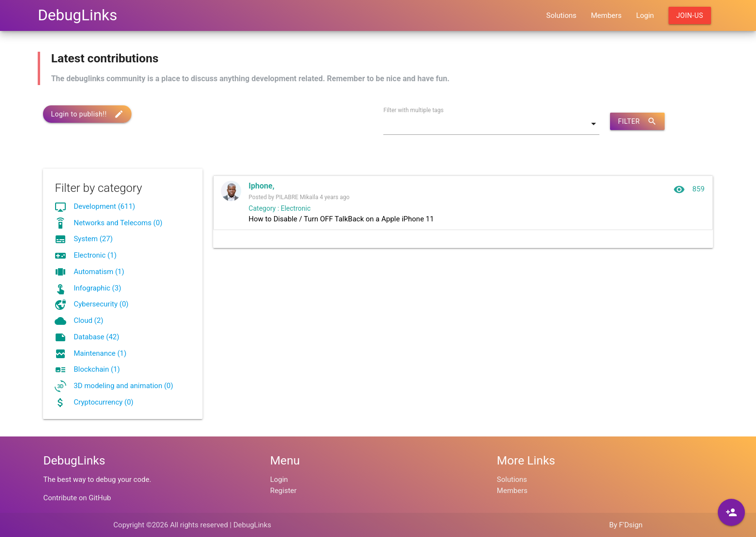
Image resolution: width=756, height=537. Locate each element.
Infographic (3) (97, 288)
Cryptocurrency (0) (103, 402)
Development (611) (104, 206)
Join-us (690, 15)
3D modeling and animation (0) (123, 386)
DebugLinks (77, 15)
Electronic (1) (95, 255)
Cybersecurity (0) (101, 304)
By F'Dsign (626, 525)
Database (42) (96, 337)
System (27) (93, 239)
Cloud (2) (88, 320)
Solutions (561, 15)
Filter (637, 121)
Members (606, 15)
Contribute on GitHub (77, 498)
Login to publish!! (87, 114)
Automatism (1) (99, 272)
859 (689, 189)
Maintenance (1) (100, 353)
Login (645, 15)
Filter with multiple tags (414, 110)
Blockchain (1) (97, 369)
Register (283, 491)
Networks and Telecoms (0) (118, 223)
